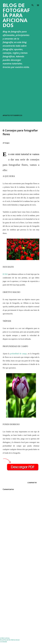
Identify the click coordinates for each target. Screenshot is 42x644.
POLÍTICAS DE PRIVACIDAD (10, 640)
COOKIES (3, 642)
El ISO (5, 274)
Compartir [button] (32, 483)
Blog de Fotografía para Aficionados (16, 15)
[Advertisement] (21, 92)
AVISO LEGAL (5, 638)
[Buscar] (33, 4)
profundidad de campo (18, 354)
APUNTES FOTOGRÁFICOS (12, 115)
